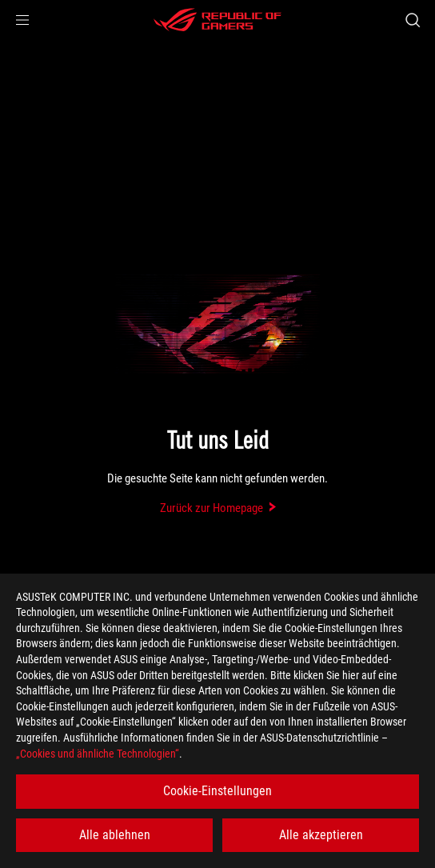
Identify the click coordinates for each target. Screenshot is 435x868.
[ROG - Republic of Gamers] (217, 20)
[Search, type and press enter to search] (412, 20)
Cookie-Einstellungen (217, 791)
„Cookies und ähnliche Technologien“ (98, 754)
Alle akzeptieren (321, 835)
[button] (22, 20)
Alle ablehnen (115, 835)
